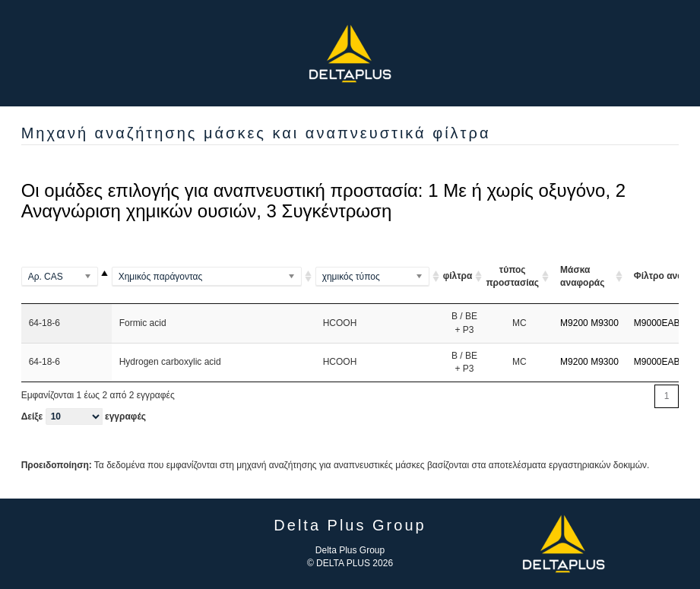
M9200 (574, 323)
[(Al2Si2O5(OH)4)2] (379, 277)
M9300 (605, 323)
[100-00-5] (67, 277)
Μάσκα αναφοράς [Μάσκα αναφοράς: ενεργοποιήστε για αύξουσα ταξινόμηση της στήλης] (582, 276)
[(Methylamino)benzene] (214, 277)
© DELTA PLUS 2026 (350, 563)
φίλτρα (458, 276)
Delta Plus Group (350, 550)
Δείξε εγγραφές (84, 416)
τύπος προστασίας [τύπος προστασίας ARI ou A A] (512, 276)
